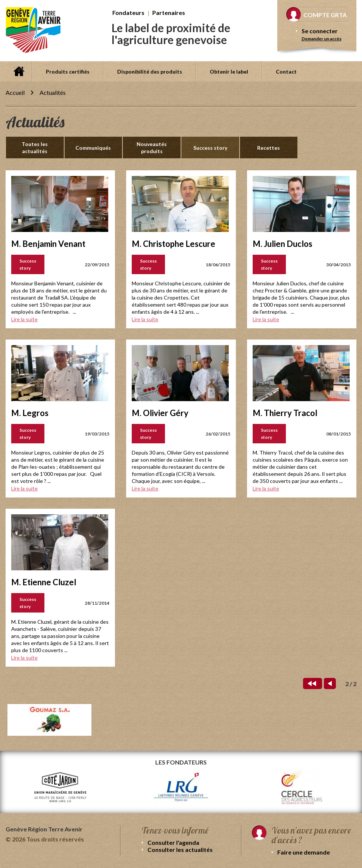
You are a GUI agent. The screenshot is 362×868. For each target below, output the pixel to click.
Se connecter (320, 31)
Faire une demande (304, 852)
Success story (210, 148)
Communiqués (93, 148)
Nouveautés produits (152, 148)
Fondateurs (128, 13)
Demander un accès (322, 39)
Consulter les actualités (180, 850)
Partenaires (169, 13)
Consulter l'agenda (173, 842)
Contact (286, 72)
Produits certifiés (68, 72)
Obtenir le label (229, 72)
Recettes (269, 148)
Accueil (19, 71)
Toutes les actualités (35, 148)
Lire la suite (24, 319)
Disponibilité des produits (150, 72)
